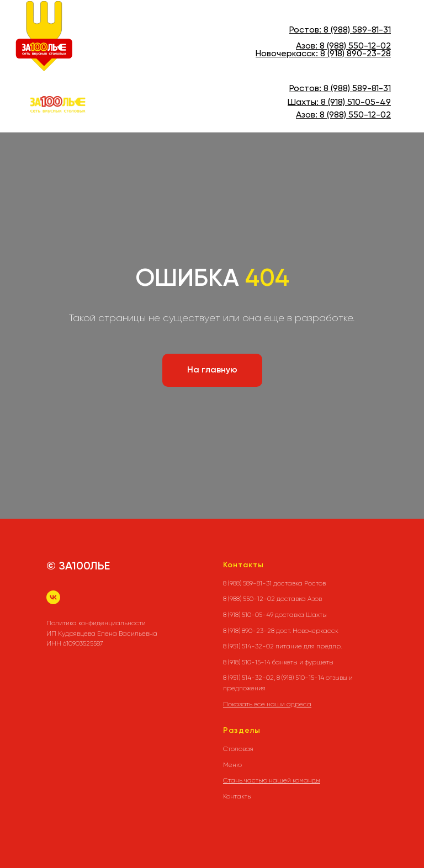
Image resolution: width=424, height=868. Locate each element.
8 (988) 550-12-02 (355, 46)
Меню (232, 765)
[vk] (53, 597)
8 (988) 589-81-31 (357, 30)
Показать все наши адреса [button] (267, 704)
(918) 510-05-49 (358, 103)
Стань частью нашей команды (272, 780)
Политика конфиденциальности (96, 623)
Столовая (238, 749)
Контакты (237, 796)
